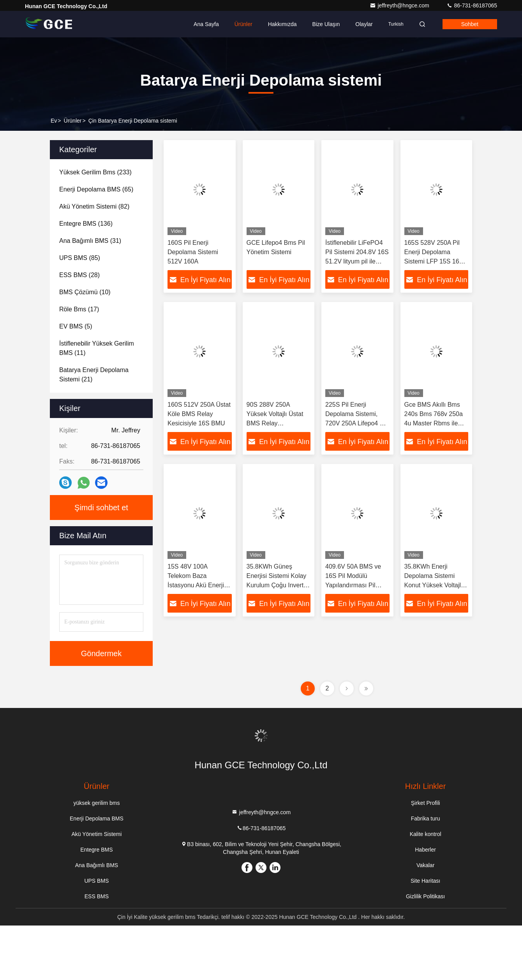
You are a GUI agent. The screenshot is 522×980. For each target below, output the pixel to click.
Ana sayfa (206, 24)
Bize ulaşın (326, 24)
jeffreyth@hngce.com (400, 5)
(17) (79, 309)
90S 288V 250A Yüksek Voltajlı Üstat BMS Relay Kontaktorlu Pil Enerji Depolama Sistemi (276, 423)
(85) (80, 258)
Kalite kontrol (426, 834)
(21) (94, 375)
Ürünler (243, 24)
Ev (54, 121)
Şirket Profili (426, 803)
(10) (85, 292)
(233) (95, 172)
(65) (96, 189)
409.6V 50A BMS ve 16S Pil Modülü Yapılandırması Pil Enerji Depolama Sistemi (353, 585)
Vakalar (425, 865)
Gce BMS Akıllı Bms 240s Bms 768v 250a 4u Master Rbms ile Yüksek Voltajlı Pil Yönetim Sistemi (434, 423)
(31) (90, 241)
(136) (86, 224)
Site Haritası (425, 881)
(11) (97, 348)
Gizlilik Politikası (425, 896)
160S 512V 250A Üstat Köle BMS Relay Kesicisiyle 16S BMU (199, 414)
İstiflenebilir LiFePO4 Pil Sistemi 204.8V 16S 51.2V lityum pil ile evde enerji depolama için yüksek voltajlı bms (357, 261)
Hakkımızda (282, 24)
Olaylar (364, 24)
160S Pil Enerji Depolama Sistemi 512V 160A (193, 252)
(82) (94, 206)
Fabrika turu (426, 818)
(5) (76, 326)
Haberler (425, 850)
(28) (79, 275)
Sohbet (470, 24)
